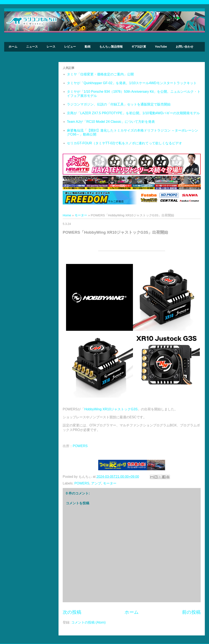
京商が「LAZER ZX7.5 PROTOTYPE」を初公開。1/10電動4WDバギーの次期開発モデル (133, 113)
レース (51, 47)
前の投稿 (191, 612)
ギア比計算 (139, 47)
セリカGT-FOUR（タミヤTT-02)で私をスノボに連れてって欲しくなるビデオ (124, 143)
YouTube (161, 47)
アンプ (96, 483)
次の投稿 (72, 612)
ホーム (13, 47)
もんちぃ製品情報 (111, 47)
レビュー (70, 47)
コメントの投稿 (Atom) (88, 622)
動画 (88, 47)
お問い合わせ (185, 47)
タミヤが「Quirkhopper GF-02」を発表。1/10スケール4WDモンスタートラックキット (132, 83)
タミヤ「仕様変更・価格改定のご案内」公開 (100, 74)
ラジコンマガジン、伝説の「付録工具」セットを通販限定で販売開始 (119, 104)
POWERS (80, 446)
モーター (81, 215)
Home (67, 215)
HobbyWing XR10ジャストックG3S (111, 409)
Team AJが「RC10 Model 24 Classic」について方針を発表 (111, 122)
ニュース (32, 47)
